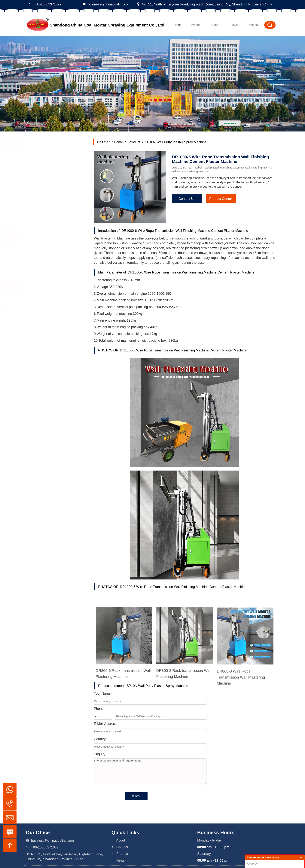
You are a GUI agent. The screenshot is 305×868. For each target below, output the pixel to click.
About (216, 25)
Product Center (222, 199)
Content (253, 864)
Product (196, 25)
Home (177, 25)
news (235, 25)
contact (254, 25)
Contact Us (188, 199)
